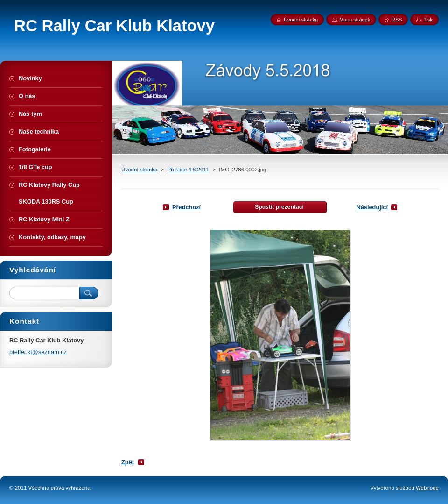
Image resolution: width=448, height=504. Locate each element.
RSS (397, 20)
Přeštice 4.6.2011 (189, 170)
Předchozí (186, 207)
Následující (372, 207)
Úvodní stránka (139, 170)
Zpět (128, 462)
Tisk (428, 20)
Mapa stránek (355, 20)
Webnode (427, 488)
